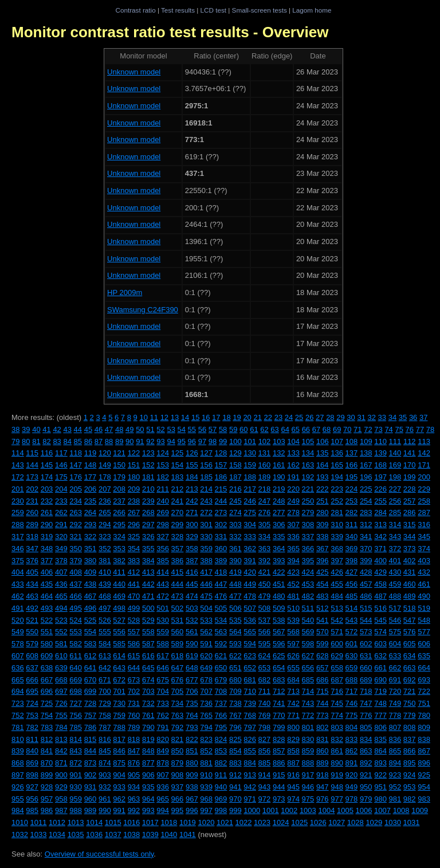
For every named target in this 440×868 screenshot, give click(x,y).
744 (323, 703)
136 (337, 453)
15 (195, 417)
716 (337, 691)
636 (18, 668)
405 (32, 572)
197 (380, 477)
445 (192, 584)
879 (178, 763)
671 (105, 680)
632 (380, 656)
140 (395, 453)
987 (61, 810)
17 (216, 417)
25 (299, 417)
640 (76, 668)
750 (410, 703)
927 (32, 787)
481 (293, 596)
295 (119, 525)
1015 (113, 822)
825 (235, 739)
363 (265, 549)
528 (134, 620)
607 (18, 656)
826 (250, 739)
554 (91, 632)
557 (134, 632)
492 (32, 608)
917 (308, 775)
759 (119, 715)
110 (380, 441)
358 (192, 549)
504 (206, 608)
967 (192, 799)
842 (61, 751)
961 (105, 799)
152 (148, 465)
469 (119, 596)
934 (134, 787)
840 (32, 751)
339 (337, 537)
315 (410, 525)
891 (352, 763)
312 (366, 525)
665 (18, 680)
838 (424, 739)
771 (293, 715)
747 (366, 703)
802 (323, 727)
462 (18, 596)
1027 (337, 822)
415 (178, 572)
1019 (188, 822)
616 (148, 656)
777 (380, 715)
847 (134, 751)
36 (413, 417)
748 (380, 703)
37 (423, 417)
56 (202, 429)
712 (279, 691)
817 (119, 739)
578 (18, 644)
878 (163, 763)
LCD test (213, 10)
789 (134, 727)
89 (119, 441)
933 (119, 787)
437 (76, 584)
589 (178, 644)
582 (76, 644)
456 (352, 584)
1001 (271, 810)
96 (192, 441)
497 (105, 608)
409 (91, 572)
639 (61, 668)
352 (105, 549)
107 (337, 441)
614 (119, 656)
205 (76, 489)
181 (148, 477)
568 (293, 632)
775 (352, 715)
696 (47, 691)
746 (352, 703)
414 (163, 572)
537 (265, 620)
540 (308, 620)
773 (323, 715)
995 (178, 810)
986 (47, 810)
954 (424, 787)
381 (105, 561)
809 (424, 727)
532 (192, 620)
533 (206, 620)
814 (76, 739)
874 (105, 763)
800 (293, 727)
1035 (76, 834)
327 (163, 537)
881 (206, 763)
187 (235, 477)
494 (61, 608)
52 (160, 429)
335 (279, 537)
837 (410, 739)
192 (308, 477)
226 (380, 489)
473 (178, 596)
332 (235, 537)
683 (279, 680)
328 (178, 537)
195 (352, 477)
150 (119, 465)
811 (32, 739)
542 (337, 620)
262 (61, 512)
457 (366, 584)
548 (424, 620)
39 (26, 429)
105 (308, 441)
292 (76, 525)
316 (424, 525)
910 (206, 775)
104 (293, 441)
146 (61, 465)
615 (134, 656)
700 (105, 691)
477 (235, 596)
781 (18, 727)
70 (347, 429)
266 (119, 512)
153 (163, 465)
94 (171, 441)
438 (91, 584)
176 (76, 477)
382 (119, 561)
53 (171, 429)
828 (279, 739)
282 (352, 512)
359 (206, 549)
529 (148, 620)
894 (395, 763)
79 (15, 441)
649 (206, 668)
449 (250, 584)
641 (91, 668)
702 (134, 691)
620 (206, 656)
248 (279, 501)
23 (278, 417)
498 (119, 608)
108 (352, 441)
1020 (206, 822)
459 (395, 584)
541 (323, 620)
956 (32, 799)
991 (119, 810)
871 (61, 763)
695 (32, 691)
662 (395, 668)
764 (192, 715)
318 (32, 537)
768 (250, 715)
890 (337, 763)
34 (392, 417)
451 (279, 584)
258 (424, 501)
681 (250, 680)
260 (32, 512)
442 (148, 584)
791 (163, 727)
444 (178, 584)
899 (47, 775)
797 (250, 727)
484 (337, 596)
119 (91, 453)
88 (109, 441)
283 (366, 512)
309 (323, 525)
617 (163, 656)
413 (148, 572)
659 (352, 668)
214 (206, 489)
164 (323, 465)
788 (119, 727)
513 (337, 608)
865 (395, 751)
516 (380, 608)
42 (57, 429)
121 (119, 453)
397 (337, 561)
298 (163, 525)
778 (395, 715)
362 (250, 549)
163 (308, 465)
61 (254, 429)
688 (352, 680)
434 (32, 584)
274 (235, 512)
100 (235, 441)
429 (380, 572)
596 (279, 644)
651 (235, 668)
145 (47, 465)
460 (410, 584)
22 (268, 417)
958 (61, 799)
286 (410, 512)
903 (105, 775)
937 (178, 787)
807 (395, 727)
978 (352, 799)
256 (395, 501)
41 (46, 429)
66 (306, 429)
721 (410, 691)
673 (134, 680)
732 (148, 703)
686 (323, 680)
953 (410, 787)
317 (18, 537)
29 (340, 417)
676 (178, 680)
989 (91, 810)
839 (18, 751)
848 (148, 751)
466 (76, 596)
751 (424, 703)
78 (430, 429)
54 (182, 429)
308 (308, 525)
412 (134, 572)
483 (323, 596)
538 (279, 620)
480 (279, 596)
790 (148, 727)
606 (424, 644)
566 (265, 632)
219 (279, 489)
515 (366, 608)
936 (163, 787)
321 (76, 537)
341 (366, 537)
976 (323, 799)
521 (32, 620)
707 (206, 691)
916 (293, 775)
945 (293, 787)
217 (250, 489)
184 (192, 477)
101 (250, 441)
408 (76, 572)
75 (399, 429)
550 (32, 632)
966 (178, 799)
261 (47, 512)
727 (76, 703)
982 (410, 799)
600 (337, 644)
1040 (169, 834)
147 (76, 465)
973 (279, 799)
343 (395, 537)
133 (293, 453)
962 (119, 799)
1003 (308, 810)
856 (265, 751)
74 (388, 429)
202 (32, 489)
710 (250, 691)
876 (134, 763)
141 (410, 453)
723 (18, 703)
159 (250, 465)
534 (221, 620)
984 (18, 810)
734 (178, 703)
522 (47, 620)
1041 (188, 834)
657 (323, 668)
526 (105, 620)
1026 (318, 822)
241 (178, 501)
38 (15, 429)
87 (99, 441)
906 (148, 775)
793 (192, 727)
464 (47, 596)
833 (352, 739)
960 (91, 799)
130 (250, 453)
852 (206, 751)
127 (206, 453)
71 (357, 429)
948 (337, 787)
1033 (39, 834)
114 (18, 453)
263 (76, 512)
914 (265, 775)
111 (395, 441)
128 (221, 453)
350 (76, 549)
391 (250, 561)
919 (337, 775)
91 (140, 441)
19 (237, 417)
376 (32, 561)
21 (257, 417)
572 (352, 632)
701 (119, 691)
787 (105, 727)
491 (18, 608)
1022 (244, 822)
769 (265, 715)
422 (279, 572)
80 (26, 441)
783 (47, 727)
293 (91, 525)
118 (76, 453)
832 (337, 739)
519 (424, 608)
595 (265, 644)
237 (119, 501)
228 (410, 489)
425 (323, 572)
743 (308, 703)
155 (192, 465)
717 (352, 691)
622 (235, 656)
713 (293, 691)
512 (323, 608)
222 (323, 489)
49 (129, 429)
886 (279, 763)
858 (293, 751)
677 (192, 680)
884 (250, 763)
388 (206, 561)
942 (250, 787)
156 (206, 465)
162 (293, 465)
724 (32, 703)
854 (235, 751)
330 (206, 537)
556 (119, 632)
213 (192, 489)
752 (18, 715)
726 (61, 703)
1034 (57, 834)
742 (293, 703)
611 (76, 656)
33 (382, 417)
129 (235, 453)
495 (76, 608)
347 (32, 549)
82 (46, 441)
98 (213, 441)
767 (235, 715)
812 (47, 739)
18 (226, 417)
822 (192, 739)
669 (76, 680)
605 (410, 644)
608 (32, 656)
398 (352, 561)
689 (366, 680)
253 (352, 501)
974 (293, 799)
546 (395, 620)
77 (420, 429)
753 (32, 715)
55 (192, 429)
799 (279, 727)
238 (134, 501)
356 (163, 549)
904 (119, 775)
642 (105, 668)
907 (163, 775)
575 (395, 632)
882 (221, 763)
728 (91, 703)
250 (308, 501)
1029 (374, 822)
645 (148, 668)
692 (410, 680)
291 (61, 525)
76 (410, 429)
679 (221, 680)
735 (192, 703)
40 (36, 429)
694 (18, 691)
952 (395, 787)
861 (337, 751)
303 (235, 525)
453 (308, 584)
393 (279, 561)
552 (61, 632)
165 (337, 465)
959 (76, 799)
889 (323, 763)
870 (47, 763)
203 (47, 489)
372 (395, 549)
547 (410, 620)
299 (178, 525)
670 (91, 680)
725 (47, 703)
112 (410, 441)
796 (235, 727)
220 (293, 489)
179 (119, 477)
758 (105, 715)
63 (274, 429)
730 (119, 703)
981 (395, 799)
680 (235, 680)
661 (380, 668)
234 (76, 501)
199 (410, 477)
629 (337, 656)
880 (192, 763)
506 (235, 608)
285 (395, 512)
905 (134, 775)
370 (366, 549)
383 (134, 561)
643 (119, 668)
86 (88, 441)
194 (337, 477)
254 (366, 501)
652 (250, 668)
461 (424, 584)
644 (134, 668)
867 (424, 751)
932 (105, 787)
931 (91, 787)
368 (337, 549)
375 (18, 561)
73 (378, 429)
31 (361, 417)
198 (395, 477)
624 (265, 656)
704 (163, 691)
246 (250, 501)
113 (424, 441)
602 (366, 644)
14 (185, 417)
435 (47, 584)
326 (148, 537)
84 (67, 441)
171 (424, 465)
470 (134, 596)
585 (119, 644)
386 (178, 561)
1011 (39, 822)
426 (337, 572)
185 (206, 477)
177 (91, 477)
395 (308, 561)
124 (163, 453)
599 (323, 644)
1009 (420, 810)
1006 (364, 810)
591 (206, 644)
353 (119, 549)
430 (395, 572)
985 (32, 810)
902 (91, 775)
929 (61, 787)
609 (47, 656)
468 (105, 596)
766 (221, 715)
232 (47, 501)
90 (129, 441)
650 (221, 668)
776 (366, 715)
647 (178, 668)
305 (265, 525)
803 (337, 727)
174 (47, 477)
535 (235, 620)
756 (76, 715)
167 (366, 465)
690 (380, 680)
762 (163, 715)
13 (175, 417)
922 (380, 775)
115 (32, 453)
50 (140, 429)
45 (88, 429)
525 (91, 620)
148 (91, 465)
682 (265, 680)
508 (265, 608)
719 (380, 691)
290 (47, 525)
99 (223, 441)
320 (61, 537)
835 (380, 739)
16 (206, 417)
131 (265, 453)
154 (178, 465)
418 (221, 572)
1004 (326, 810)
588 (163, 644)
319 (47, 537)
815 (91, 739)
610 (61, 656)
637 (32, 668)
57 (213, 429)
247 (265, 501)
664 (424, 668)
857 (279, 751)
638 (47, 668)
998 (221, 810)
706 (192, 691)
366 (308, 549)
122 (134, 453)
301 (206, 525)
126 (192, 453)
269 (163, 512)
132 (279, 453)
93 (160, 441)
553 (76, 632)
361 (235, 549)
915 (279, 775)
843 (76, 751)
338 (323, 537)
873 (91, 763)
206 (91, 489)
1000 (252, 810)
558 (148, 632)
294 (105, 525)
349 (61, 549)
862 (352, 751)
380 (91, 561)
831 (323, 739)
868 (18, 763)
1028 (355, 822)
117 (61, 453)
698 (76, 691)
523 (61, 620)
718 (366, 691)
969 (221, 799)
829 (293, 739)
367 (323, 549)
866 (410, 751)
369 (352, 549)
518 (410, 608)
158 (235, 465)
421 (265, 572)
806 (380, 727)
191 (293, 477)
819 (148, 739)
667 (47, 680)
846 (119, 751)
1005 (345, 810)
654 (279, 668)
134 (308, 453)
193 (323, 477)
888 (308, 763)
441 (134, 584)
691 (395, 680)
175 (61, 477)
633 (395, 656)
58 (223, 429)
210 (148, 489)
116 (47, 453)
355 (148, 549)
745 (337, 703)
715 (323, 691)
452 (293, 584)
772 (308, 715)
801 (308, 727)
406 (47, 572)
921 (366, 775)
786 (91, 727)
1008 (401, 810)
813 (61, 739)
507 (250, 608)
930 (76, 787)
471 (148, 596)
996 (192, 810)
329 (192, 537)
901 (76, 775)
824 (221, 739)
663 (410, 668)
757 (91, 715)
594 (250, 644)
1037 (113, 834)
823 (206, 739)
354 (134, 549)
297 (148, 525)
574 (380, 632)
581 (61, 644)
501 (163, 608)
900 (61, 775)
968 (206, 799)
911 (221, 775)
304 (250, 525)
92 (150, 441)
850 (178, 751)
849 (163, 751)
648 (192, 668)
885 (265, 763)
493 (47, 608)
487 (380, 596)
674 (148, 680)
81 (36, 441)
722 (424, 691)
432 (424, 572)
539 (293, 620)
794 (206, 727)
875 (119, 763)
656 (308, 668)
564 (235, 632)
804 (352, 727)
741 (279, 703)
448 (235, 584)
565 (250, 632)
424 (308, 572)
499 (134, 608)
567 (279, 632)
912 (235, 775)
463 (32, 596)
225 (366, 489)
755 (61, 715)
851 (192, 751)
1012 (57, 822)
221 (308, 489)
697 (61, 691)
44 (78, 429)
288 (18, 525)
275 (250, 512)
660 (366, 668)
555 (105, 632)
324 (119, 537)
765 (206, 715)
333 (250, 537)
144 (32, 465)
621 (221, 656)
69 (337, 429)
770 (279, 715)
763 (178, 715)
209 (134, 489)
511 (308, 608)
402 (410, 561)
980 (380, 799)
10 (143, 417)
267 (134, 512)
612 (91, 656)
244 (221, 501)
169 (395, 465)
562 (206, 632)
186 (221, 477)
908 (178, 775)
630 (352, 656)
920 (352, 775)
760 (134, 715)
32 (372, 417)
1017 (150, 822)
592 (221, 644)
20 (247, 417)
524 (76, 620)
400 (380, 561)
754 (47, 715)
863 (366, 751)
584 (105, 644)
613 (105, 656)
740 (265, 703)
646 (163, 668)
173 (32, 477)
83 (57, 441)
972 (265, 799)
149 (105, 465)
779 (410, 715)
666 (32, 680)
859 (308, 751)
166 (352, 465)
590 (192, 644)
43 (67, 429)
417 (206, 572)
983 (424, 799)
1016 (131, 822)
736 (206, 703)
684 (293, 680)
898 (32, 775)
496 (91, 608)
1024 (281, 822)
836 (395, 739)
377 (47, 561)
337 (308, 537)
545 (380, 620)
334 (265, 537)
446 (206, 584)
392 (265, 561)
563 (221, 632)
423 (293, 572)
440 (119, 584)
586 (134, 644)
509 (279, 608)
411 (119, 572)
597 (293, 644)
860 (323, 751)
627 (308, 656)
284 (380, 512)
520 (18, 620)
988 (76, 810)
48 (119, 429)
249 (293, 501)
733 (163, 703)
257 (410, 501)
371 (380, 549)
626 (293, 656)
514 (352, 608)
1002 (289, 810)
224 (352, 489)
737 (221, 703)
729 (105, 703)
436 (61, 584)
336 (293, 537)
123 (148, 453)
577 (424, 632)
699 (91, 691)
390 (235, 561)
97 (202, 441)
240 (163, 501)
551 (47, 632)
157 (221, 465)
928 (47, 787)
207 (105, 489)
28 (330, 417)
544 (366, 620)
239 (148, 501)
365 (293, 549)
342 (380, 537)
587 (148, 644)
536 (250, 620)
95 (182, 441)
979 (366, 799)
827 (265, 739)
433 (18, 584)
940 (221, 787)
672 (119, 680)
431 (410, 572)
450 (265, 584)
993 (148, 810)
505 (221, 608)
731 (134, 703)
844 (91, 751)
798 (265, 727)
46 (99, 429)
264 (91, 512)
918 (323, 775)
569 (308, 632)
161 (279, 465)
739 (250, 703)
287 (424, 512)
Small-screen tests (260, 10)
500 (148, 608)
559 (163, 632)
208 (119, 489)
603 (380, 644)
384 (148, 561)
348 (47, 549)
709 (235, 691)
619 (192, 656)
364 (279, 549)
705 (178, 691)
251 (323, 501)
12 (164, 417)
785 (76, 727)
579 (32, 644)
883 (235, 763)
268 (148, 512)
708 (221, 691)
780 (424, 715)
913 (250, 775)
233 (61, 501)
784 (61, 727)
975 (308, 799)
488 (395, 596)
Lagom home (312, 10)
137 (352, 453)
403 (424, 561)
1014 (94, 822)
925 (424, 775)
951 (380, 787)
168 (380, 465)
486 (366, 596)
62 (264, 429)
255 (380, 501)
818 (134, 739)
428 (366, 572)
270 (178, 512)
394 (293, 561)
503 (192, 608)
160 (265, 465)
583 (91, 644)
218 (265, 489)
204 (61, 489)
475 (206, 596)
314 (395, 525)
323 (105, 537)
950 (366, 787)
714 (308, 691)
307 (293, 525)
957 (47, 799)
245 (235, 501)
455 (337, 584)
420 (250, 572)
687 (337, 680)
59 (233, 429)
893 (380, 763)
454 (323, 584)
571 (337, 632)
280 (323, 512)
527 (119, 620)
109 (366, 441)
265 (105, 512)
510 (293, 608)
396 (323, 561)
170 (410, 465)
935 (148, 787)
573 (366, 632)
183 (178, 477)
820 (163, 739)
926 (18, 787)
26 (309, 417)
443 (163, 584)
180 (134, 477)
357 (178, 549)
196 (366, 477)
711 (265, 691)
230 (18, 501)
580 (47, 644)
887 (293, 763)
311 (352, 525)
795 (221, 727)
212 (178, 489)
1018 (169, 822)
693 (424, 680)
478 (250, 596)
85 (78, 441)
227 (395, 489)
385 (163, 561)
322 (91, 537)
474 (192, 596)
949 (352, 787)
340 (352, 537)
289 (32, 525)
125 (178, 453)
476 (221, 596)
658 (337, 668)
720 (395, 691)
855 (250, 751)
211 (163, 489)
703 (148, 691)
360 (221, 549)
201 (18, 489)
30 (351, 417)
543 (352, 620)
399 (366, 561)
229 (424, 489)
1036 (94, 834)
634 (410, 656)
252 (337, 501)
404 (18, 572)
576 (410, 632)
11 (154, 417)
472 (163, 596)
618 (178, 656)
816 (105, 739)
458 (380, 584)
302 (221, 525)
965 (163, 799)
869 (32, 763)
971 (250, 799)
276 (265, 512)
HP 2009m (125, 292)
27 (320, 417)
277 (279, 512)
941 (235, 787)
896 (424, 763)
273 (221, 512)
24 (289, 417)
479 (265, 596)
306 (279, 525)
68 (327, 429)
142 (424, 453)
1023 (262, 822)
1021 (225, 822)
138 (366, 453)
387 (192, 561)
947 (323, 787)
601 (352, 644)
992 (134, 810)
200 (424, 477)
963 (134, 799)
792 (178, 727)
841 (47, 751)
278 (293, 512)
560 (178, 632)
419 (235, 572)
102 (265, 441)
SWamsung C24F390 (143, 310)
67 (316, 429)
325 (134, 537)
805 (366, 727)
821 (178, 739)
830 (308, 739)
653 (265, 668)
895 (410, 763)
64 (285, 429)
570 (323, 632)
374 (424, 549)
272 (206, 512)
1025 (299, 822)
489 (410, 596)
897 (18, 775)
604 (395, 644)
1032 (20, 834)
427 (352, 572)
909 (192, 775)
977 (337, 799)
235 (91, 501)
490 (424, 596)
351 (91, 549)
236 (105, 501)
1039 (150, 834)
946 (308, 787)
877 (148, 763)
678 (206, 680)
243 (206, 501)
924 (410, 775)
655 (293, 668)
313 (380, 525)
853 (221, 751)
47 (109, 429)
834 (366, 739)
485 (352, 596)
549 (18, 632)
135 (323, 453)
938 (192, 787)
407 (61, 572)
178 (105, 477)
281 (337, 512)
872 (76, 763)
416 (192, 572)
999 (235, 810)
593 (235, 644)
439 (105, 584)
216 (235, 489)
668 (61, 680)
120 (105, 453)
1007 (382, 810)
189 (265, 477)
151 (134, 465)
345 (424, 537)
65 (296, 429)
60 (243, 429)
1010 (20, 822)
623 (250, 656)
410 (105, 572)
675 (163, 680)
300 (192, 525)
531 (178, 620)
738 (235, 703)
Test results (178, 10)
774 (337, 715)
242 (192, 501)
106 (323, 441)
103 (279, 441)
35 (403, 417)
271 (192, 512)
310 (337, 525)
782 (32, 727)
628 (323, 656)
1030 (393, 822)
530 (163, 620)
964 (148, 799)
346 (18, 549)
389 (221, 561)
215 (221, 489)
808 (410, 727)
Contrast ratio (135, 10)
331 (221, 537)
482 (308, 596)
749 (395, 703)
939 (206, 787)
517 (395, 608)
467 (91, 596)
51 (150, 429)
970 (235, 799)
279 (308, 512)
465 (61, 596)
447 (221, 584)
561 (192, 632)
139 (380, 453)
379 (76, 561)
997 (206, 810)
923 (395, 775)
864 (380, 751)
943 (265, 787)
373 (410, 549)
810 (18, 739)
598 (308, 644)
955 (18, 799)
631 (366, 656)
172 (18, 477)
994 (163, 810)
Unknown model (134, 72)
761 (148, 715)
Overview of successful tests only (99, 854)
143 (18, 465)
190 (279, 477)
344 (410, 537)
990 (105, 810)
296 (134, 525)
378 (61, 561)
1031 (411, 822)
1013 (76, 822)
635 (424, 656)
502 (178, 608)
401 (395, 561)
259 (18, 512)
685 (308, 680)
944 (279, 787)
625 (279, 656)
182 (163, 477)
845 (105, 751)
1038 (131, 834)
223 (337, 489)
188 (250, 477)
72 (368, 429)
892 (366, 763)
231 (32, 501)
